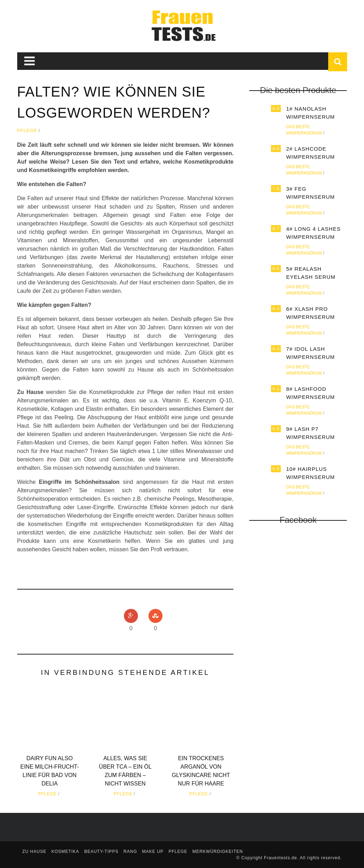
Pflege (27, 130)
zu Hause (35, 851)
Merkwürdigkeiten (218, 851)
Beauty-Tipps (101, 851)
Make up (153, 851)
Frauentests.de (280, 858)
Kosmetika (65, 851)
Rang (130, 851)
